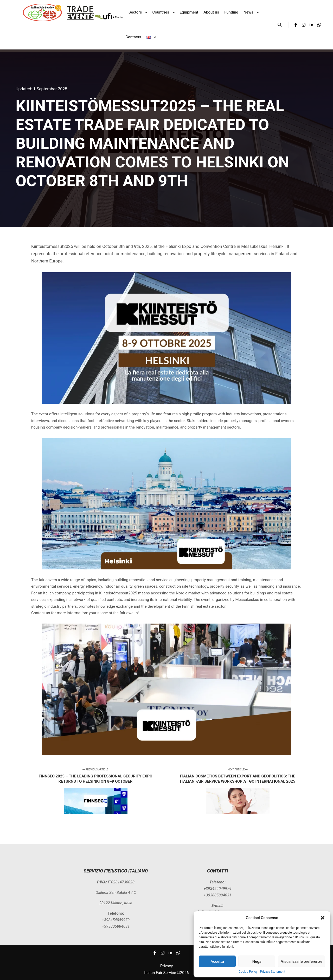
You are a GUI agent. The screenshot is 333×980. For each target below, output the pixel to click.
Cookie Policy (248, 972)
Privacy (166, 966)
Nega (257, 962)
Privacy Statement (273, 972)
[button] (323, 918)
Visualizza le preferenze (302, 962)
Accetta (217, 962)
